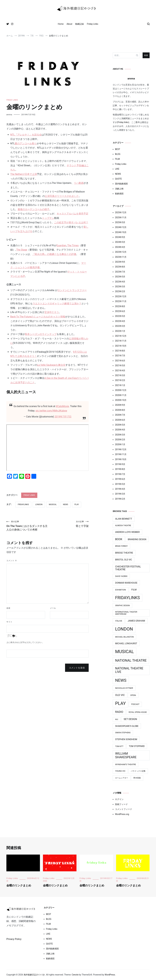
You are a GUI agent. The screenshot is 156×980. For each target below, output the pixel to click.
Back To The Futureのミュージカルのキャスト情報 (38, 317)
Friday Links (92, 24)
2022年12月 (121, 296)
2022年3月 (120, 326)
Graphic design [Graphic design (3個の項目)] (122, 606)
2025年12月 (121, 212)
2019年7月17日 (63, 417)
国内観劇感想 (121, 184)
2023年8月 (120, 267)
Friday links (123, 122)
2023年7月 (120, 272)
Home (61, 24)
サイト (9, 627)
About (69, 24)
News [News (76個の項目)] (121, 680)
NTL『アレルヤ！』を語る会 (26, 135)
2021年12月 (121, 336)
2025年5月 (120, 222)
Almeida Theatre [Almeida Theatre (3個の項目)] (123, 526)
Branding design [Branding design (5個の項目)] (137, 539)
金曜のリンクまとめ (19, 886)
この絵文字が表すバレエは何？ (71, 222)
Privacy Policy (14, 939)
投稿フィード (121, 804)
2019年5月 (120, 484)
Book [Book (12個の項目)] (119, 539)
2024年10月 (121, 232)
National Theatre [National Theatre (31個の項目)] (131, 660)
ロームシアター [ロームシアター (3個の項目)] (122, 778)
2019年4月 (120, 489)
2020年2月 (120, 440)
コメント (12, 566)
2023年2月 (120, 291)
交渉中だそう (52, 312)
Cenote (75, 975)
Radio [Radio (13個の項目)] (119, 712)
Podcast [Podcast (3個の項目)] (135, 704)
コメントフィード (124, 809)
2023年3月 (120, 287)
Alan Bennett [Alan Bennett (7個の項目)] (124, 519)
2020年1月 (120, 444)
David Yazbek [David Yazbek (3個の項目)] (121, 576)
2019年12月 (121, 449)
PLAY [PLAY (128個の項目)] (120, 703)
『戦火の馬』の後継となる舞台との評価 (54, 254)
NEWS (118, 174)
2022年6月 (120, 311)
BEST (118, 149)
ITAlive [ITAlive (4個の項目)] (119, 621)
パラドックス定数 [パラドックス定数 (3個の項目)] (138, 771)
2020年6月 (120, 420)
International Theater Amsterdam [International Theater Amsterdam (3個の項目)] (126, 613)
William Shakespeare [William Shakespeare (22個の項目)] (126, 755)
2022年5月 (120, 316)
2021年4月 (120, 371)
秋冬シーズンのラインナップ (41, 334)
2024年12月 (121, 227)
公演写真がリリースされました (62, 196)
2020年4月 (120, 430)
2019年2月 (120, 499)
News (66, 504)
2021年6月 (120, 361)
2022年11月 (121, 301)
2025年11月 (121, 217)
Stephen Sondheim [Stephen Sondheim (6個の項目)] (126, 739)
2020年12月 (121, 390)
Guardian (61, 245)
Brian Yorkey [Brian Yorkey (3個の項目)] (121, 546)
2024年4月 (120, 247)
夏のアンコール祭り (26, 143)
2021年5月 (120, 365)
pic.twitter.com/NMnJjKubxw (51, 411)
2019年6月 (120, 479)
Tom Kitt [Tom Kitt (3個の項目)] (119, 746)
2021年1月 (120, 385)
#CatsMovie (62, 406)
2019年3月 (120, 494)
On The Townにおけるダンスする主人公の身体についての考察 (27, 528)
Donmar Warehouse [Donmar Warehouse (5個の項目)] (126, 583)
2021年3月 (120, 375)
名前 (8, 614)
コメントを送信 (77, 673)
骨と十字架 (68, 524)
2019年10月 (121, 459)
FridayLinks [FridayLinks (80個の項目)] (128, 598)
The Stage (22, 250)
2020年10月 (121, 400)
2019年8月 (120, 469)
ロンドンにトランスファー (72, 290)
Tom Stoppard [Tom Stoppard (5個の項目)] (137, 746)
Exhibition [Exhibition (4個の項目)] (121, 590)
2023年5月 (120, 277)
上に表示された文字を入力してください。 (25, 648)
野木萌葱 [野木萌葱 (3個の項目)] (137, 778)
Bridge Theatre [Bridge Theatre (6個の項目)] (124, 553)
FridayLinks (23, 504)
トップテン (48, 218)
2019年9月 (120, 464)
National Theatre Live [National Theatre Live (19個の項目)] (129, 670)
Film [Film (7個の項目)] (134, 590)
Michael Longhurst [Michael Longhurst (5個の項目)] (126, 643)
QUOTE (118, 179)
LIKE (117, 169)
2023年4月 (120, 282)
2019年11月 (121, 454)
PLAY (77, 504)
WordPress (110, 975)
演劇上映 (119, 189)
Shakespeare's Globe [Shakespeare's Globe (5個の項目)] (127, 726)
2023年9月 (120, 262)
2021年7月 (120, 356)
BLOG (118, 154)
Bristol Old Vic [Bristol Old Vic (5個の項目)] (124, 560)
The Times (73, 245)
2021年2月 (120, 380)
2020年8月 (120, 410)
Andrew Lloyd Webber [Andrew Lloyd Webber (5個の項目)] (127, 532)
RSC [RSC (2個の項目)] (117, 719)
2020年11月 (121, 395)
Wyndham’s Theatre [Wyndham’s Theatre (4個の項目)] (126, 764)
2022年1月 (120, 331)
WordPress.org (122, 814)
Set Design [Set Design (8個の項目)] (130, 719)
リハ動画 (79, 183)
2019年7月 (120, 474)
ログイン (119, 799)
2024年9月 (120, 237)
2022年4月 (120, 321)
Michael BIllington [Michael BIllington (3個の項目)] (124, 637)
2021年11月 (121, 341)
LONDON (39, 504)
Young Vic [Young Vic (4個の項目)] (120, 771)
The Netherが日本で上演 (24, 174)
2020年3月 (120, 435)
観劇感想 (119, 194)
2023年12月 (121, 252)
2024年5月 (120, 242)
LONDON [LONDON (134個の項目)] (124, 629)
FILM (117, 159)
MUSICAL (53, 504)
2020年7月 (120, 415)
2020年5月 (120, 425)
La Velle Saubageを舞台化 (51, 365)
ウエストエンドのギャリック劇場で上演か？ (57, 304)
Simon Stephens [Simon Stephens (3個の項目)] (123, 733)
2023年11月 (121, 257)
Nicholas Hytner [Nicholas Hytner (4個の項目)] (124, 688)
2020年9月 (120, 405)
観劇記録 (80, 24)
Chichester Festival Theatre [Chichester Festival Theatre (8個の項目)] (128, 568)
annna (9, 115)
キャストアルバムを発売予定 (73, 214)
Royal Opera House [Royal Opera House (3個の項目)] (138, 712)
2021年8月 (120, 351)
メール (53, 614)
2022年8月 (120, 306)
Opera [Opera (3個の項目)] (133, 695)
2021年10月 (121, 346)
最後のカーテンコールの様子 (34, 209)
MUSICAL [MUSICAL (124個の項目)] (125, 652)
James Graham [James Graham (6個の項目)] (136, 621)
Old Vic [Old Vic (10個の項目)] (120, 695)
